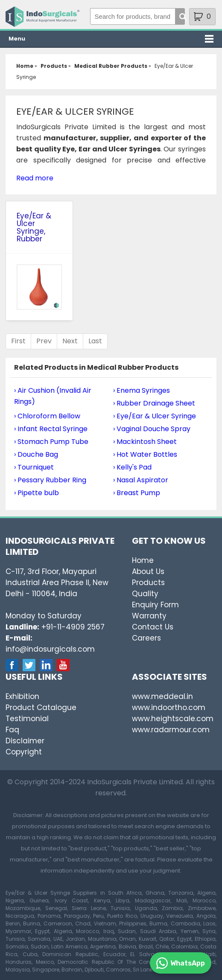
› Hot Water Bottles (145, 454)
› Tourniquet (34, 467)
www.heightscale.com (173, 719)
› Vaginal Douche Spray (152, 429)
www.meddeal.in (162, 696)
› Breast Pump (137, 493)
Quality (145, 594)
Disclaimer (25, 741)
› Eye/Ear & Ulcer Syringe (155, 416)
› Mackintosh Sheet (145, 442)
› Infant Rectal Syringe (51, 429)
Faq (12, 730)
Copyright (24, 752)
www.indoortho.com (169, 707)
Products (148, 583)
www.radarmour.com (171, 730)
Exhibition (22, 696)
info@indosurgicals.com (50, 649)
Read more (35, 178)
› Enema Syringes (142, 390)
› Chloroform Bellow (47, 416)
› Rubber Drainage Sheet (154, 403)
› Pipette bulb (37, 493)
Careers (146, 638)
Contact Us (153, 627)
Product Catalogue (41, 707)
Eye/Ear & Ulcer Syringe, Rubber (34, 227)
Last (95, 341)
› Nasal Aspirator (141, 480)
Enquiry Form (155, 605)
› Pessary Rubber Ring (50, 480)
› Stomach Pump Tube (51, 442)
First (18, 341)
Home (143, 560)
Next (70, 341)
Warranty (149, 616)
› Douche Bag (36, 454)
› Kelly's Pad (132, 467)
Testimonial (27, 719)
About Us (148, 571)
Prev (44, 341)
